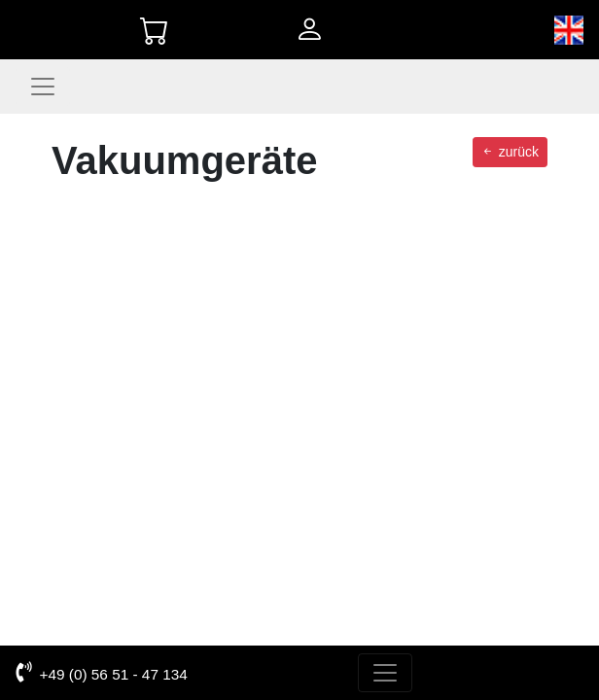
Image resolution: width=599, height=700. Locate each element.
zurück (510, 152)
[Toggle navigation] (43, 87)
